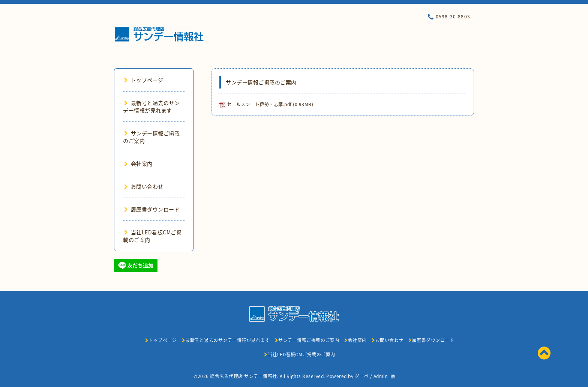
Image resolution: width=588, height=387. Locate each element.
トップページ (144, 80)
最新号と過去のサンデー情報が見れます (151, 106)
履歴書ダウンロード (152, 209)
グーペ (362, 376)
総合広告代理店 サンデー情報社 (244, 376)
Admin (381, 376)
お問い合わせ (144, 186)
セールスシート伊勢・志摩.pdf (259, 104)
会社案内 (138, 163)
